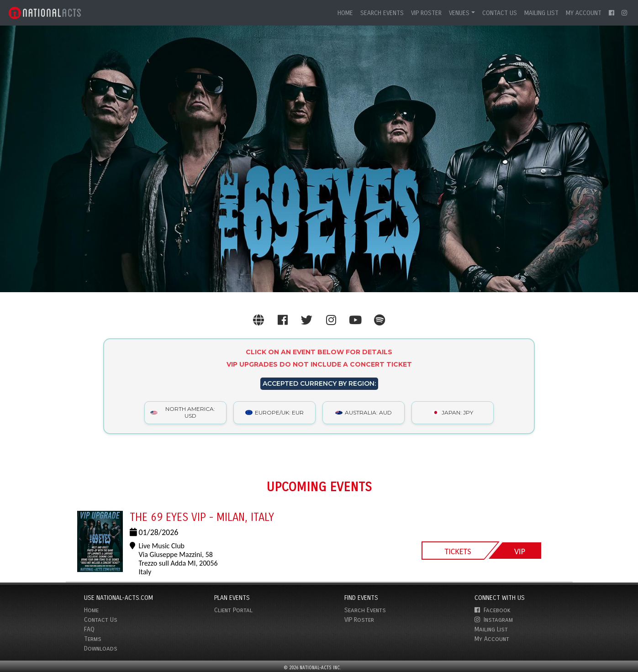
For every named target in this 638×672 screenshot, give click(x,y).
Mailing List (541, 13)
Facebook (493, 610)
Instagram (494, 620)
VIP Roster (426, 13)
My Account (584, 13)
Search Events (382, 13)
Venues (459, 13)
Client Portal (233, 610)
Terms (93, 639)
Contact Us (500, 13)
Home (345, 13)
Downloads (101, 648)
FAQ (89, 629)
